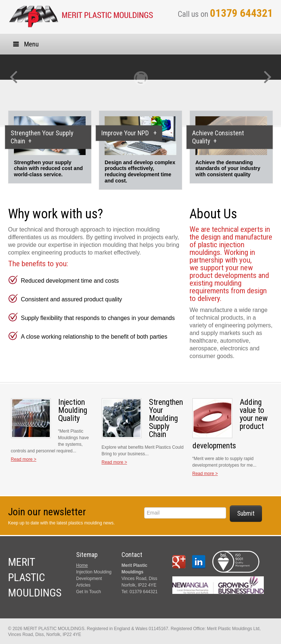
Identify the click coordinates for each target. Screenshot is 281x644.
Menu (25, 44)
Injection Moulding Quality (73, 410)
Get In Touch (89, 592)
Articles (83, 585)
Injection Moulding (94, 572)
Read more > (24, 459)
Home (82, 565)
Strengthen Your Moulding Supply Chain (166, 418)
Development (89, 579)
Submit (246, 513)
